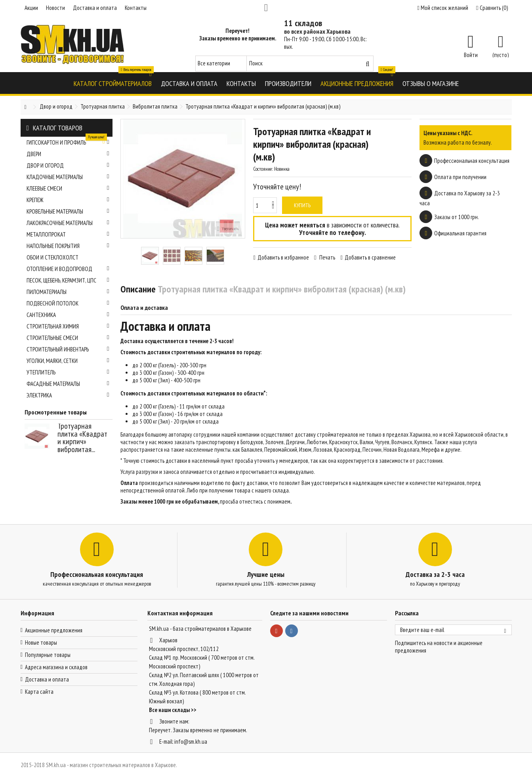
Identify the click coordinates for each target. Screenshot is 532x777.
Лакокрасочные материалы (68, 223)
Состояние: (263, 169)
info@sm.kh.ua (191, 742)
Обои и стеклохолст (52, 257)
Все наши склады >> (173, 710)
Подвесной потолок (68, 303)
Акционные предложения (54, 630)
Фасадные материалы (68, 384)
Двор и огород (68, 165)
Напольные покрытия (68, 246)
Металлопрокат (68, 234)
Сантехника (68, 315)
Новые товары (41, 642)
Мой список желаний (443, 8)
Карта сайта (39, 692)
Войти (471, 54)
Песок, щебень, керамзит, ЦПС (68, 280)
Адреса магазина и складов (56, 667)
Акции (31, 8)
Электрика (68, 395)
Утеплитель (68, 372)
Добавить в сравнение (370, 257)
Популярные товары (48, 655)
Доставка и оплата (95, 8)
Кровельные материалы (68, 211)
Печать (327, 257)
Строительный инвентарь (68, 349)
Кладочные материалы (68, 177)
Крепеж (68, 200)
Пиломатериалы (68, 292)
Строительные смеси (68, 338)
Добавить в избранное (283, 257)
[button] (113, 83)
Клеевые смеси (68, 188)
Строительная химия (68, 326)
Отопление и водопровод (68, 269)
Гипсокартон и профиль (68, 141)
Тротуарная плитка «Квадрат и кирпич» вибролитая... (82, 438)
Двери (68, 154)
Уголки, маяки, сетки (68, 361)
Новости (55, 8)
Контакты (136, 8)
